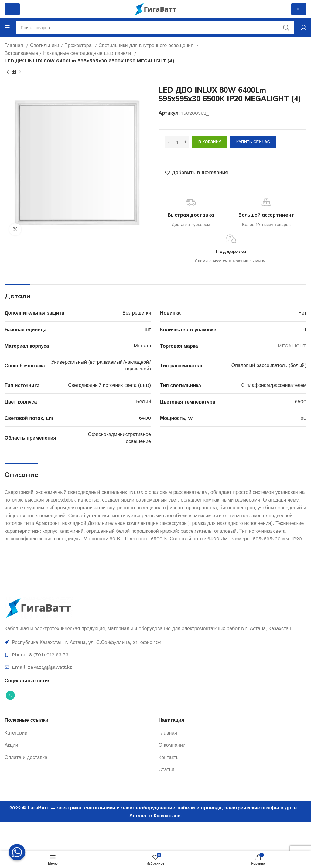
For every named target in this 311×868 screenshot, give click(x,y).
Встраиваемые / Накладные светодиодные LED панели (69, 53)
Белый (144, 402)
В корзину (210, 142)
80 (304, 418)
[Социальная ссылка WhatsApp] (10, 695)
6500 (301, 402)
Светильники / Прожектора (62, 45)
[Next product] (20, 72)
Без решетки (137, 313)
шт (148, 329)
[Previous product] (8, 72)
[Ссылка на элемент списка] (155, 643)
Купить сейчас (253, 142)
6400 (145, 418)
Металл (142, 346)
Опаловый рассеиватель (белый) (269, 365)
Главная (15, 45)
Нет (302, 313)
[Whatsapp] (17, 852)
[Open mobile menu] (7, 28)
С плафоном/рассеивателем (274, 385)
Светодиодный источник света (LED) (109, 385)
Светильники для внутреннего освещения (147, 45)
